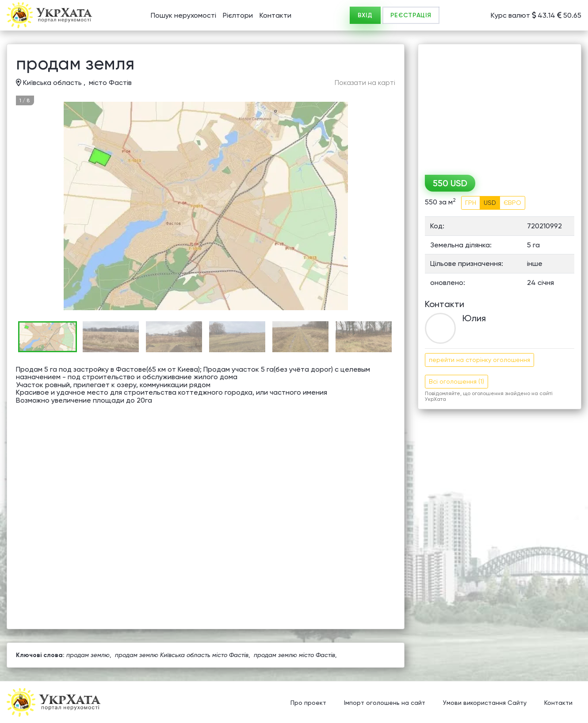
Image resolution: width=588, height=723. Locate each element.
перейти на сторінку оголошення (479, 360)
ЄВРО (512, 203)
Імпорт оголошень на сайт (385, 703)
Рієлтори (238, 15)
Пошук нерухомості (183, 15)
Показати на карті (365, 83)
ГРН (471, 203)
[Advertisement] (500, 106)
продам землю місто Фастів (294, 655)
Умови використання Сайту (485, 703)
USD (490, 203)
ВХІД (365, 15)
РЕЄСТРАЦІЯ (411, 15)
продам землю (88, 655)
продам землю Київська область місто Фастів (182, 655)
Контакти (275, 15)
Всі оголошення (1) (456, 381)
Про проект (308, 703)
